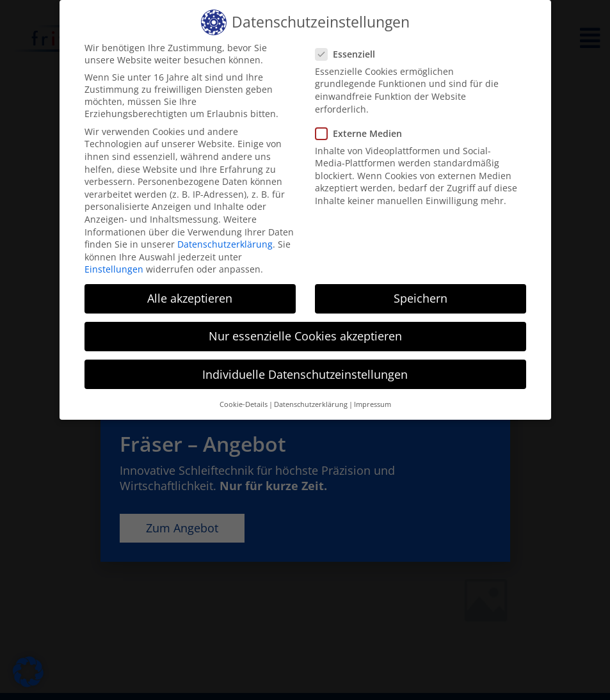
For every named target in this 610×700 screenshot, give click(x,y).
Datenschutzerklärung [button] (311, 404)
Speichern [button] (421, 298)
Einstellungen (114, 269)
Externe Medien (363, 133)
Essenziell (349, 54)
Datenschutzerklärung (225, 244)
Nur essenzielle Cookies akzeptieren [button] (305, 336)
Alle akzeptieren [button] (190, 298)
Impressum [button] (373, 404)
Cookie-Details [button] (244, 404)
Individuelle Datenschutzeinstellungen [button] (305, 374)
